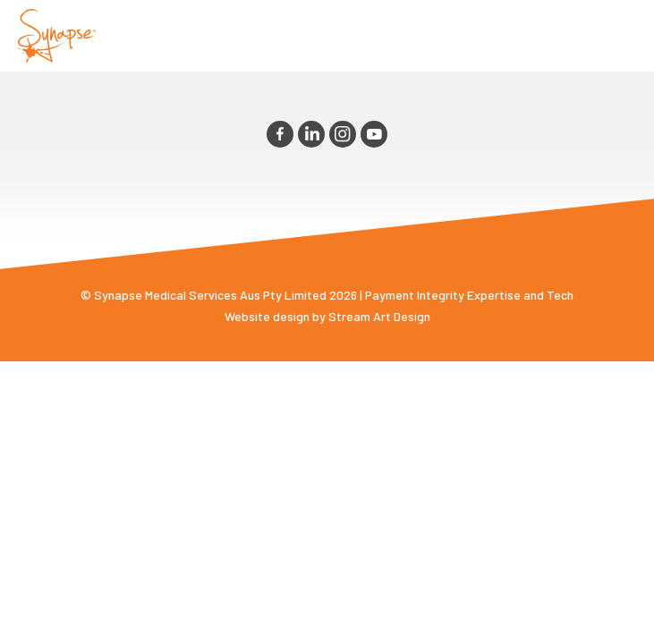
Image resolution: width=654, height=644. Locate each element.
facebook (280, 134)
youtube (374, 134)
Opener (619, 36)
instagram (343, 134)
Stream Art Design (379, 316)
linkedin (311, 134)
